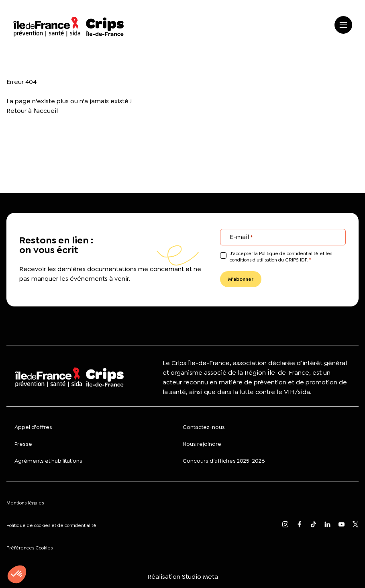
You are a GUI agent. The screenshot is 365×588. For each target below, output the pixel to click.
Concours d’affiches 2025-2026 (224, 461)
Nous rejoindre (202, 444)
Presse (23, 444)
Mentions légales (25, 503)
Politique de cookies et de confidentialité (51, 525)
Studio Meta (200, 577)
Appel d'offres (33, 427)
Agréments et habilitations (48, 461)
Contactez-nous (204, 427)
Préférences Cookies (30, 548)
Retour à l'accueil (32, 111)
